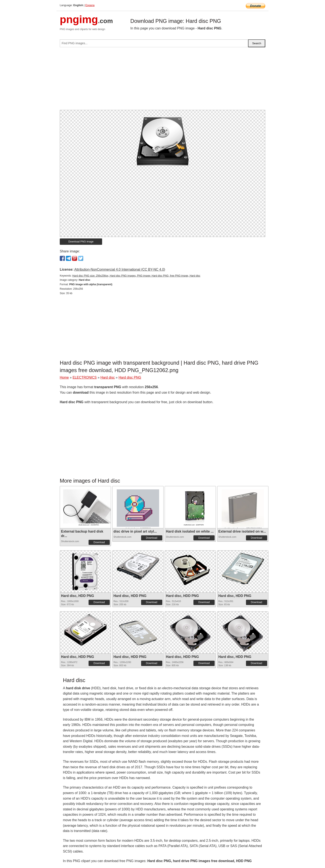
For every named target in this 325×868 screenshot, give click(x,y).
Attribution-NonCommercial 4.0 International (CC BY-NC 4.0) (120, 269)
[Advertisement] (162, 80)
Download (99, 542)
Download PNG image (81, 242)
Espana (90, 5)
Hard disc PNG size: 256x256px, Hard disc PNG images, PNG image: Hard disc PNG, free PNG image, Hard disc (136, 276)
